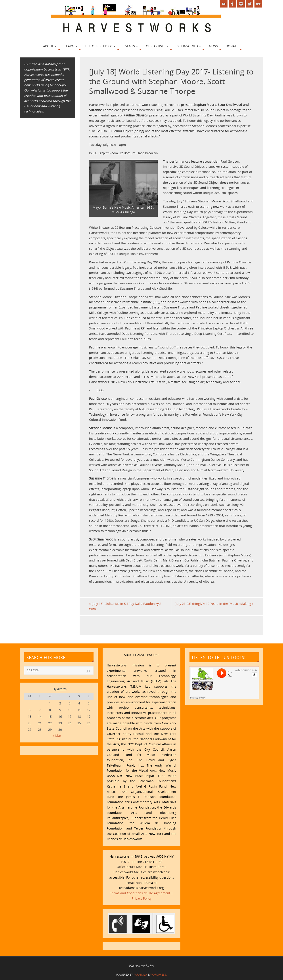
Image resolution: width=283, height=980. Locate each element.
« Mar (57, 735)
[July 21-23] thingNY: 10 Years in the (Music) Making (214, 604)
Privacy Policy (142, 898)
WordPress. (159, 975)
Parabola (140, 975)
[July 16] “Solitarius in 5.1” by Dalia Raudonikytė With (125, 606)
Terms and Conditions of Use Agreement (140, 893)
